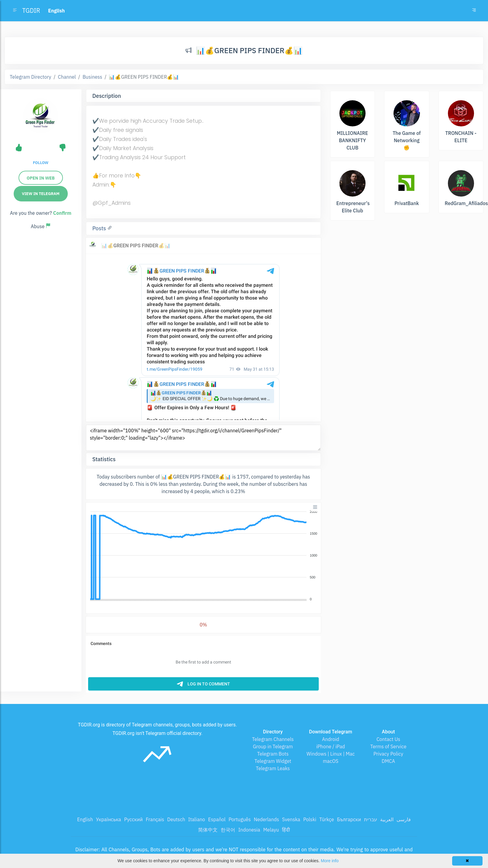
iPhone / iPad (331, 746)
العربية (387, 819)
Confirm (62, 213)
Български (349, 819)
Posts (100, 228)
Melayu (271, 830)
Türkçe (327, 819)
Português (240, 819)
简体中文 (208, 830)
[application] (203, 556)
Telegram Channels (273, 739)
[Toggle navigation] (474, 11)
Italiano (197, 819)
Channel (67, 77)
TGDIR (31, 10)
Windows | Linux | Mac (331, 754)
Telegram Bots (273, 754)
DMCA (388, 761)
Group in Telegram (273, 746)
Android (331, 739)
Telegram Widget (273, 761)
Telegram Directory (30, 77)
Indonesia (249, 830)
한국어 (228, 830)
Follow (41, 163)
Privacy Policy (388, 754)
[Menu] (315, 507)
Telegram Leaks (273, 768)
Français (155, 819)
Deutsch (176, 819)
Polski (310, 819)
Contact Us (388, 739)
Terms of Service (388, 746)
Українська (109, 819)
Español (217, 819)
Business (93, 77)
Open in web (41, 178)
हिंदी (286, 830)
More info (330, 861)
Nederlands (266, 819)
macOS (330, 761)
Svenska (291, 819)
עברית (371, 819)
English (85, 819)
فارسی (404, 819)
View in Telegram (41, 194)
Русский (133, 819)
